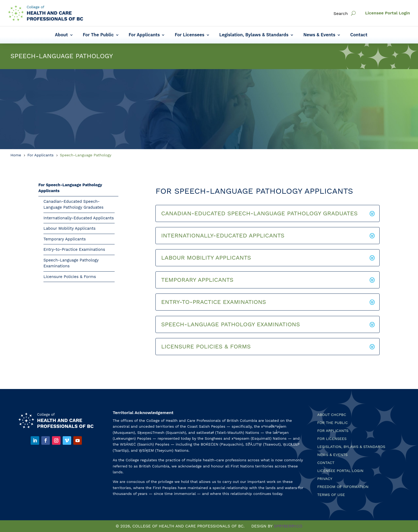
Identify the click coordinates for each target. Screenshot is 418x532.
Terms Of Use (331, 495)
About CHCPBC (332, 415)
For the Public (333, 423)
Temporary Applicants (65, 239)
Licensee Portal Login (388, 13)
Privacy (325, 479)
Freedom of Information (343, 487)
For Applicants (144, 35)
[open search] (353, 13)
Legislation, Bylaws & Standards (254, 35)
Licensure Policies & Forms (70, 277)
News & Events (319, 35)
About (61, 35)
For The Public (98, 35)
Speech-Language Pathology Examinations (71, 263)
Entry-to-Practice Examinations (74, 249)
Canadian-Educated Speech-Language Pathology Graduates (73, 205)
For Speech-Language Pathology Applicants (70, 188)
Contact (359, 35)
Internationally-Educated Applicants (79, 218)
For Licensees (189, 35)
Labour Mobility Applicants (69, 228)
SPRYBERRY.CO (288, 526)
